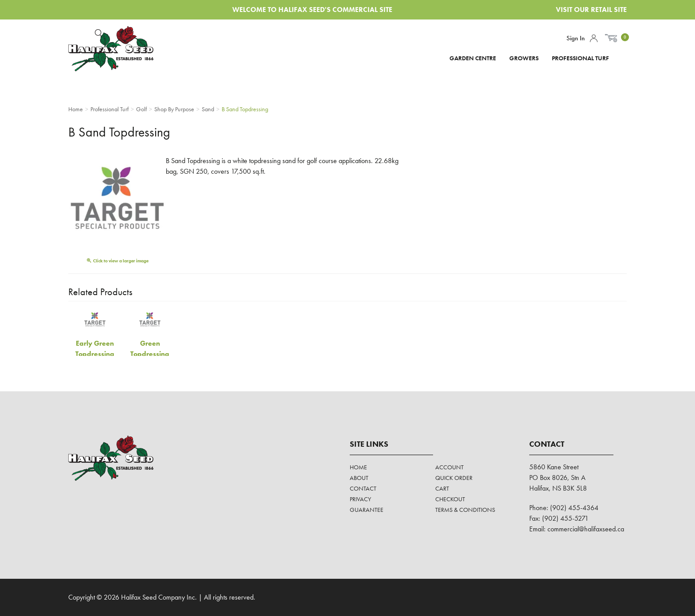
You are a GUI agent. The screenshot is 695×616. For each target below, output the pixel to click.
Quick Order (454, 478)
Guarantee (367, 510)
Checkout (450, 499)
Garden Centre (473, 58)
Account (594, 38)
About (359, 478)
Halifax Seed (118, 49)
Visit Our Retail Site (591, 10)
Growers (524, 58)
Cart (442, 488)
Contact (363, 488)
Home (358, 467)
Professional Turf (580, 58)
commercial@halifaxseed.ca (586, 529)
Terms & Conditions (465, 510)
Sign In (576, 38)
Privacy (360, 499)
